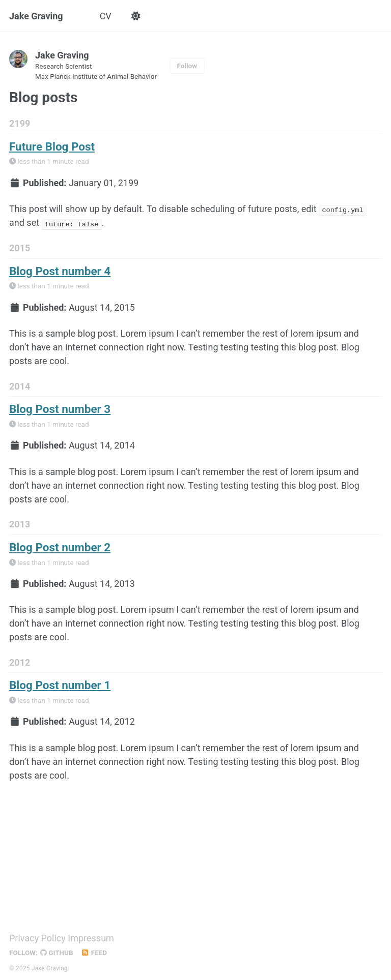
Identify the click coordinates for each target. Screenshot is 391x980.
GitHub (57, 950)
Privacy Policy (37, 936)
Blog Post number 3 (60, 408)
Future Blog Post (52, 147)
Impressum (91, 936)
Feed (94, 950)
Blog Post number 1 (60, 684)
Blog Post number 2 (60, 546)
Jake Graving (36, 16)
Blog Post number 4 (60, 271)
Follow (187, 66)
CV (106, 16)
